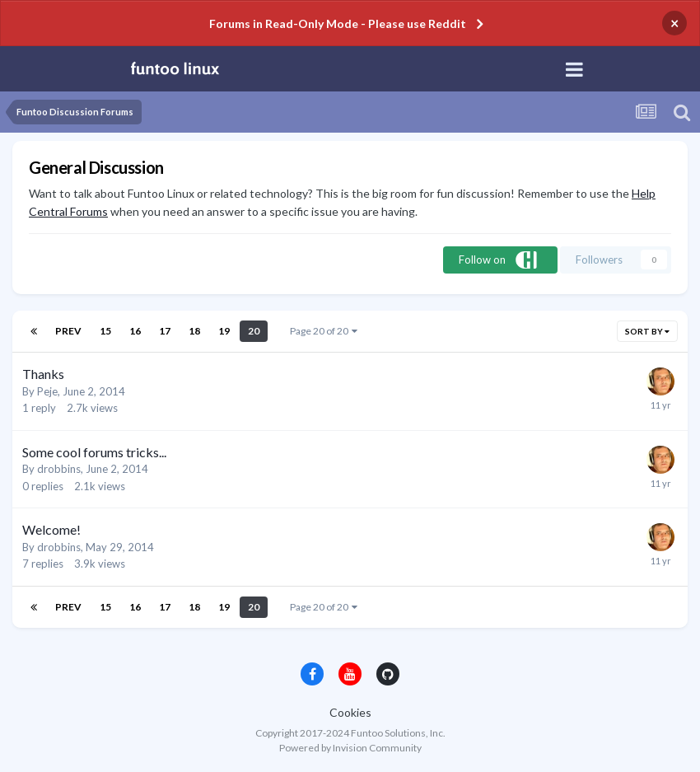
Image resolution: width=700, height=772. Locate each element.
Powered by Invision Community (350, 748)
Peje (47, 391)
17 (165, 331)
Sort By (647, 331)
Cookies (350, 712)
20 (254, 331)
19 (224, 331)
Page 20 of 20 (324, 331)
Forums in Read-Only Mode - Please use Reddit (338, 23)
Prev (68, 331)
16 (135, 331)
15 (105, 331)
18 (194, 331)
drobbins (59, 469)
